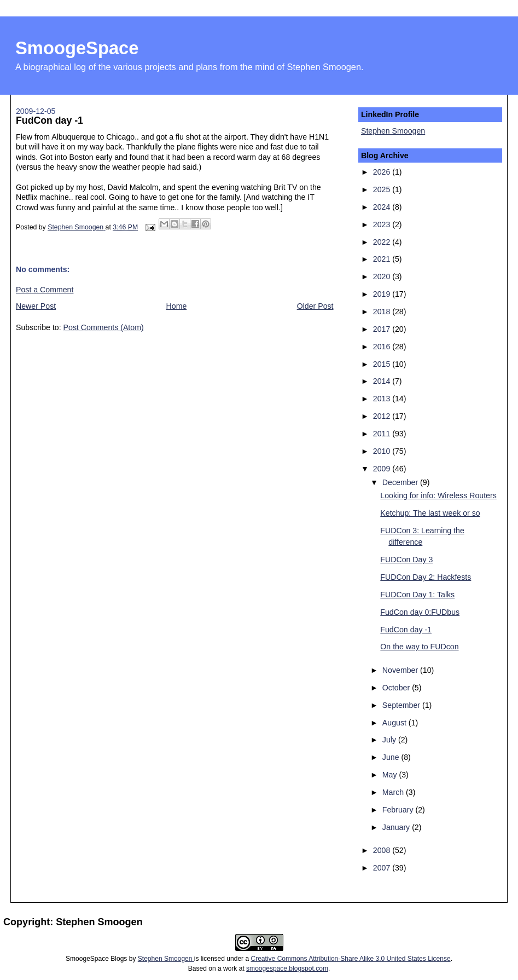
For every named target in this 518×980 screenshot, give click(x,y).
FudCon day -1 (406, 630)
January (397, 827)
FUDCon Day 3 (406, 560)
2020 (383, 276)
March (394, 792)
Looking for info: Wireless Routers (438, 495)
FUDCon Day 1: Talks (417, 595)
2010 (383, 451)
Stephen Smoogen (393, 131)
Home (177, 306)
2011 (383, 434)
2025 (383, 189)
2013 (383, 399)
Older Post (315, 306)
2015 (383, 364)
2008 (383, 850)
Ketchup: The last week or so (430, 513)
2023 (383, 224)
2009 (383, 469)
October (397, 688)
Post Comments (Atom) (104, 327)
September (402, 705)
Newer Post (36, 306)
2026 (383, 172)
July (390, 740)
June (392, 757)
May (391, 775)
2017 (383, 329)
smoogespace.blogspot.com (287, 969)
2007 (383, 868)
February (399, 810)
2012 (383, 416)
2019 (383, 294)
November (401, 670)
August (395, 723)
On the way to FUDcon (419, 647)
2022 (383, 242)
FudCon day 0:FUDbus (420, 612)
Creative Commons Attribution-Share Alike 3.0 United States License (350, 959)
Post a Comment (45, 290)
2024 (383, 207)
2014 (383, 381)
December (401, 482)
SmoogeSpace (77, 48)
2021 (383, 259)
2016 (383, 347)
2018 (383, 312)
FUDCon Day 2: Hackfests (426, 577)
